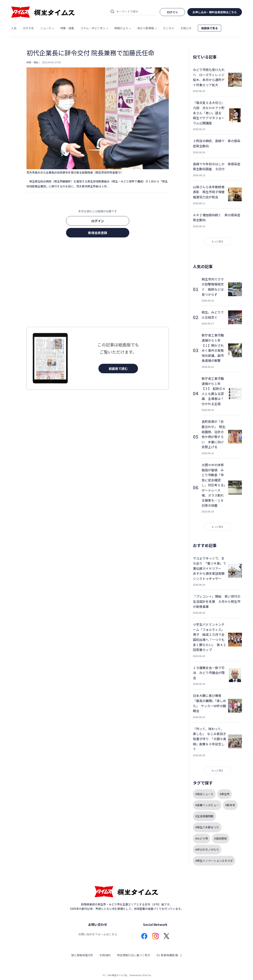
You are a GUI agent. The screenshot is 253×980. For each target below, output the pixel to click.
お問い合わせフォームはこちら (98, 934)
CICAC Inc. (147, 975)
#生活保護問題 (204, 816)
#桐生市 (225, 794)
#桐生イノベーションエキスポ (214, 861)
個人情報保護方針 (82, 955)
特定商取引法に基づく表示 (134, 955)
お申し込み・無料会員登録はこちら (215, 12)
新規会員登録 (98, 233)
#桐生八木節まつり (207, 827)
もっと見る (217, 241)
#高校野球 (221, 838)
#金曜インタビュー (207, 805)
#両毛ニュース (204, 794)
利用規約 (105, 955)
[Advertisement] (98, 283)
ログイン (98, 221)
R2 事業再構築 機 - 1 (169, 955)
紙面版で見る (210, 28)
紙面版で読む (118, 369)
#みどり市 (202, 838)
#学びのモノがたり (207, 850)
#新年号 (230, 805)
